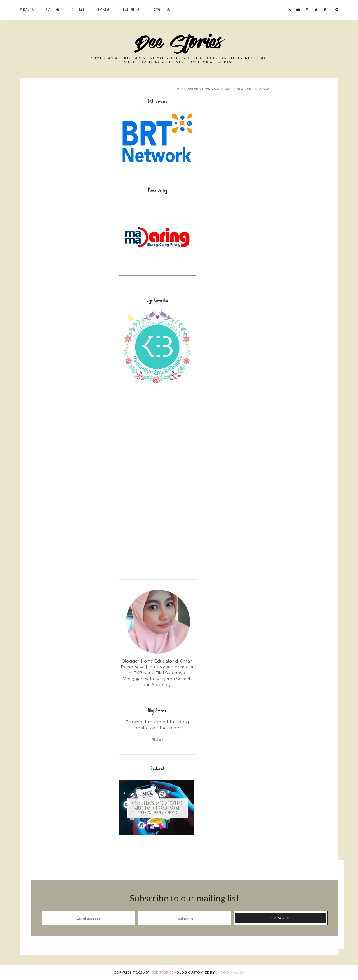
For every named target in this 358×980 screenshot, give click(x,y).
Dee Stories (162, 972)
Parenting (132, 10)
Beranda (27, 10)
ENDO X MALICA (230, 972)
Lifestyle (104, 10)
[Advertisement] (157, 487)
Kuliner (78, 10)
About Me (53, 10)
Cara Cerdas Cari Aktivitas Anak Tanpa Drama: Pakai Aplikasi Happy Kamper (157, 808)
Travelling (161, 10)
